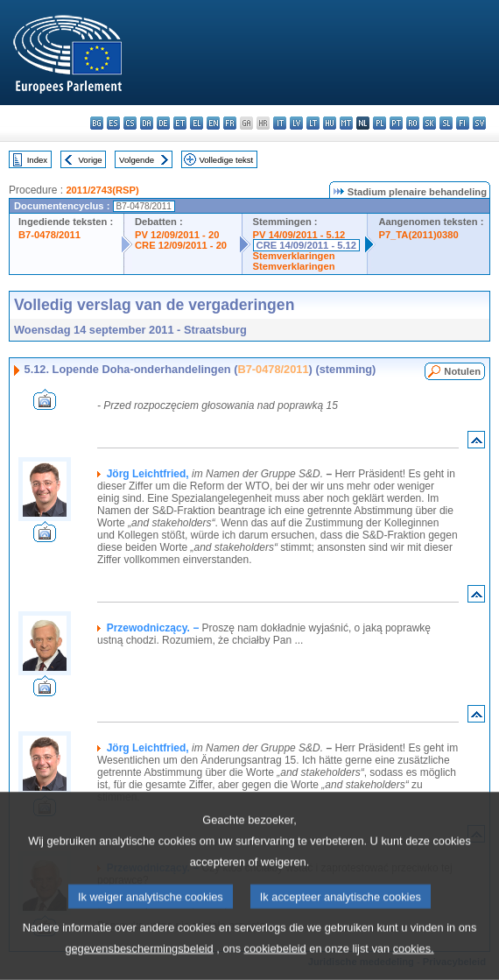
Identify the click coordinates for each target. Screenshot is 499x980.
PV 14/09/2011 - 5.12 (299, 235)
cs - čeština (130, 123)
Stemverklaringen (294, 256)
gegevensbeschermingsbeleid (139, 963)
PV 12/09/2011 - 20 (177, 235)
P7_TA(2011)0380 (418, 235)
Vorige (91, 160)
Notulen (462, 371)
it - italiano (280, 123)
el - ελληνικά (197, 123)
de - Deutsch (163, 123)
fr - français (230, 123)
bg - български (97, 123)
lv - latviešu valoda (296, 123)
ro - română (413, 123)
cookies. (414, 963)
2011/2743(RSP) (102, 190)
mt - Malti (346, 123)
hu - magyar (330, 123)
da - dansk (147, 123)
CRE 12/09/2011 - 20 (181, 245)
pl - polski (380, 123)
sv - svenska (479, 123)
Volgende (137, 160)
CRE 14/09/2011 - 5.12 (306, 245)
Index (37, 160)
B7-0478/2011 (49, 235)
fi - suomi (463, 123)
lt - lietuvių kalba (313, 123)
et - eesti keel (180, 123)
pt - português (396, 123)
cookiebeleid (275, 963)
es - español (113, 123)
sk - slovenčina (429, 123)
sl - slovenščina (446, 123)
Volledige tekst (226, 160)
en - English (213, 123)
